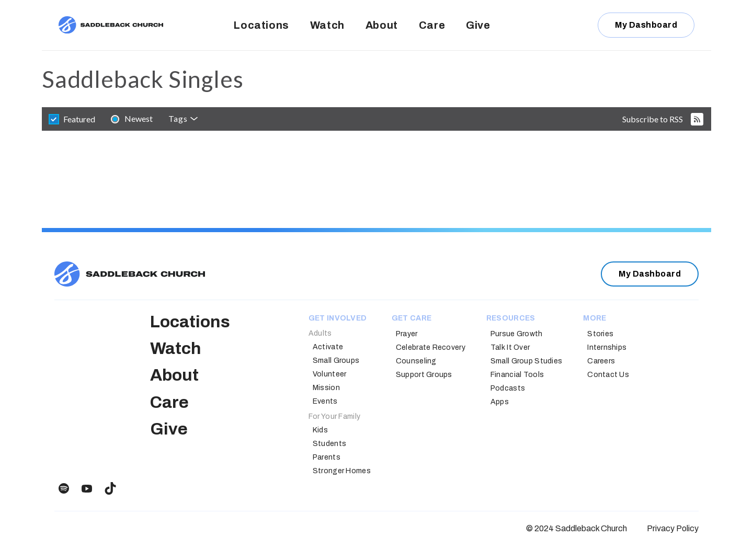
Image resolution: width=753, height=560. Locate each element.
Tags (178, 118)
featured (79, 119)
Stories (600, 334)
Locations (261, 25)
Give (478, 25)
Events (325, 401)
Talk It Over (510, 347)
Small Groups (336, 361)
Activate (328, 347)
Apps (500, 402)
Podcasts (508, 388)
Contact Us (608, 375)
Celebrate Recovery (431, 347)
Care (432, 25)
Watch (327, 25)
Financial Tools (517, 375)
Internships (607, 347)
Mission (326, 388)
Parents (327, 457)
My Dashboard (646, 25)
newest (139, 118)
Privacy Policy (673, 528)
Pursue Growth (517, 334)
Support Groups (424, 375)
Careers (601, 361)
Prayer (407, 334)
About (382, 25)
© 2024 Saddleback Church (577, 528)
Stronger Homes (342, 471)
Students (329, 444)
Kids (320, 430)
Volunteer (330, 374)
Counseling (416, 361)
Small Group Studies (526, 361)
